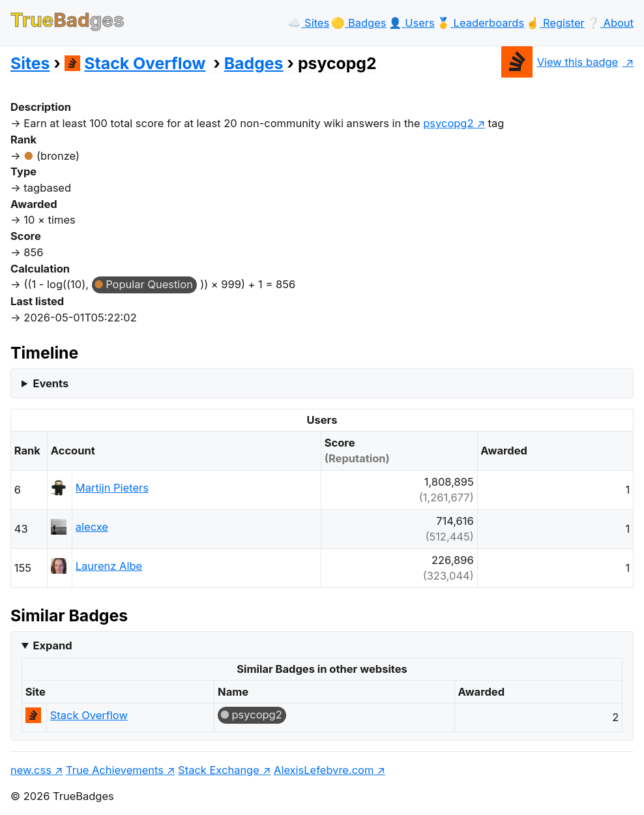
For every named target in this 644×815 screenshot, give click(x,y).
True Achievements (115, 770)
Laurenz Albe (109, 566)
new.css (31, 770)
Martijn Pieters (112, 488)
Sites (30, 63)
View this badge (560, 62)
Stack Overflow (135, 63)
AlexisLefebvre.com (324, 770)
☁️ (308, 23)
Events (51, 383)
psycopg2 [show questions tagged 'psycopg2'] (448, 123)
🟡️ (359, 23)
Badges (254, 63)
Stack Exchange (219, 770)
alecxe (92, 527)
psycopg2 (257, 715)
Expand (52, 645)
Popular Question (149, 284)
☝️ (555, 23)
